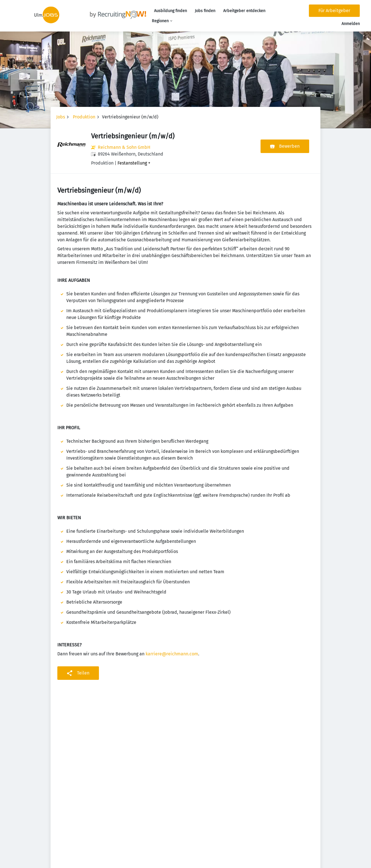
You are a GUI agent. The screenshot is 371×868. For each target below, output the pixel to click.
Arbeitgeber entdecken (244, 11)
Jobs (61, 117)
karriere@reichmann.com (172, 654)
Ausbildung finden (170, 11)
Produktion (84, 117)
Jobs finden (205, 11)
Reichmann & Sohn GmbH (124, 147)
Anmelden (351, 24)
